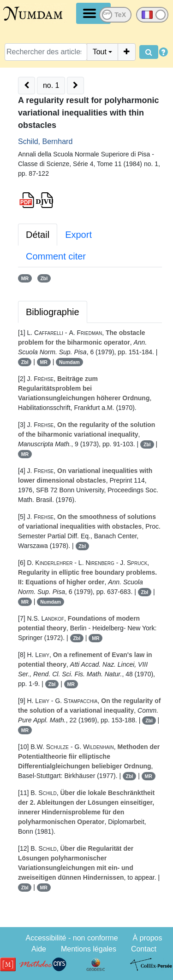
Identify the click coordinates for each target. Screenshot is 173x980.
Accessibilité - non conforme (72, 938)
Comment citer (56, 256)
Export (78, 235)
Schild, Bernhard (45, 141)
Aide (39, 949)
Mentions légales (89, 949)
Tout (100, 52)
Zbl (44, 278)
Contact (144, 949)
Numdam (69, 362)
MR (25, 278)
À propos (147, 938)
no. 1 (51, 85)
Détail (38, 235)
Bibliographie (53, 312)
